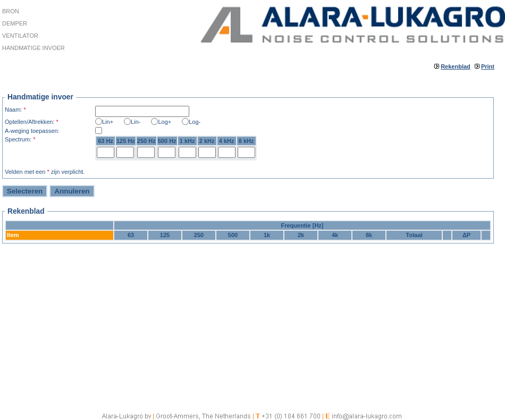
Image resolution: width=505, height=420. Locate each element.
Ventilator (20, 36)
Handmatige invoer (33, 48)
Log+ (165, 122)
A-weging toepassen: (32, 131)
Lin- (136, 122)
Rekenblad (456, 66)
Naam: (15, 110)
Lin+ (108, 122)
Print (488, 66)
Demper (15, 23)
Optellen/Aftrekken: (32, 122)
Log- (195, 122)
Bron (11, 11)
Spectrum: (20, 139)
